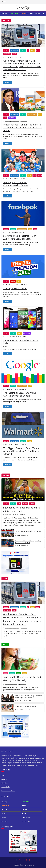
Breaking (6, 504)
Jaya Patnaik (24, 57)
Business (6, 50)
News (31, 14)
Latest (32, 50)
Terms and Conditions (8, 791)
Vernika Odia (13, 14)
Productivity (12, 118)
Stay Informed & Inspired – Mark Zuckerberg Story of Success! (20, 237)
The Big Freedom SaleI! (15, 288)
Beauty (6, 673)
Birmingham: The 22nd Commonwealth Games (16, 184)
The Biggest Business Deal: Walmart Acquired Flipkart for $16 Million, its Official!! (22, 451)
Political (25, 504)
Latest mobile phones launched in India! (21, 342)
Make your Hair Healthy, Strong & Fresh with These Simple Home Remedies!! (29, 697)
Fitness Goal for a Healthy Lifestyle (26, 706)
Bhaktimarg (24, 14)
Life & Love (5, 821)
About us (4, 779)
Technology (7, 54)
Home (3, 775)
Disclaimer (5, 783)
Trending (4, 14)
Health (18, 673)
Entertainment (15, 50)
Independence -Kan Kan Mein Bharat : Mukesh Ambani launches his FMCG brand (22, 127)
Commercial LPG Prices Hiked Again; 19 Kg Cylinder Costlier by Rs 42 (28, 542)
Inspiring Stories (32, 114)
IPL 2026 (37, 14)
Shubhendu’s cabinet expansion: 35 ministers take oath (22, 509)
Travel (14, 54)
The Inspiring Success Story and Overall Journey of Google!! (20, 394)
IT (28, 50)
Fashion (13, 281)
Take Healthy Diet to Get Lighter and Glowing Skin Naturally (22, 679)
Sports (40, 175)
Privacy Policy (6, 787)
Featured (23, 50)
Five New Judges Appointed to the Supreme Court (28, 532)
